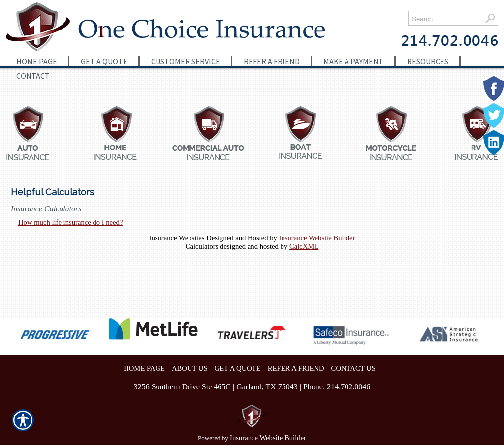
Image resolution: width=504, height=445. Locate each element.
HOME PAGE (144, 368)
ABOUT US (190, 368)
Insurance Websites (177, 238)
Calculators (202, 246)
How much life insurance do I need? (70, 222)
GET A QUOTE (238, 368)
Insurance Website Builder (317, 238)
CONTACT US (353, 368)
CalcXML (304, 246)
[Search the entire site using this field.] (445, 19)
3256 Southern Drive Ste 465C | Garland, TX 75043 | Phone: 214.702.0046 (252, 387)
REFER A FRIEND (296, 368)
